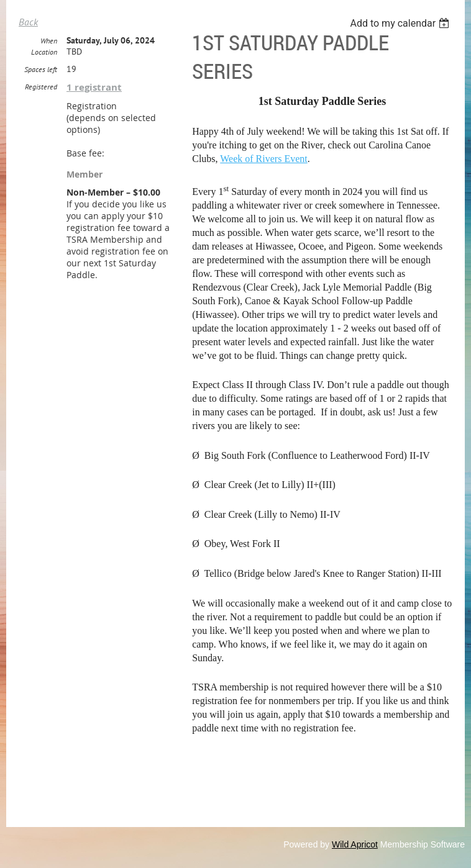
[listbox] (401, 23)
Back (28, 22)
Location (44, 52)
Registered (41, 87)
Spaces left (41, 69)
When (49, 41)
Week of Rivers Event (263, 159)
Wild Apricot (355, 844)
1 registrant (94, 87)
